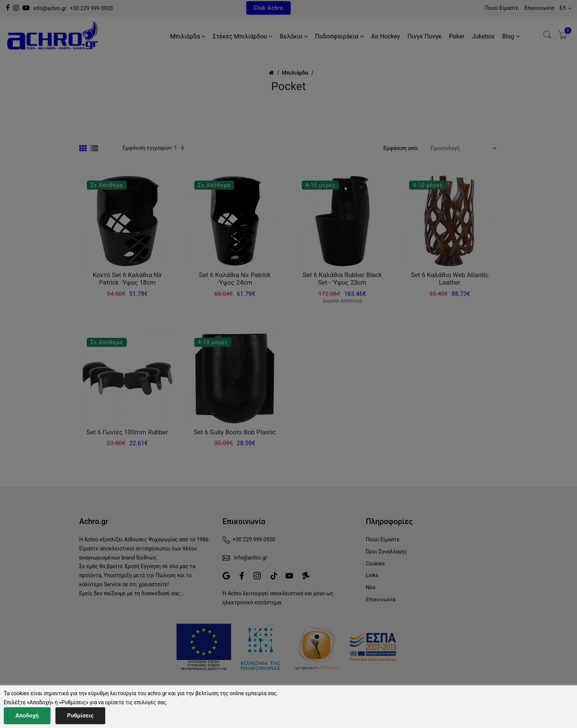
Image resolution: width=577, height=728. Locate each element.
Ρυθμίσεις (80, 716)
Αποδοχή (27, 716)
